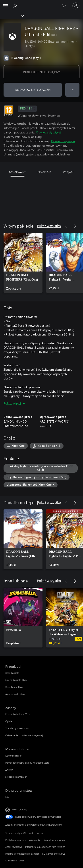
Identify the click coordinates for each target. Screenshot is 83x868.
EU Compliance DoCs (54, 854)
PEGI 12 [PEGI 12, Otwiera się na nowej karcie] (27, 109)
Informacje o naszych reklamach (22, 854)
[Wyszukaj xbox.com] (15, 6)
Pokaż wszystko (49, 226)
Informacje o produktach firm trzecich (45, 847)
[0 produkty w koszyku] (65, 6)
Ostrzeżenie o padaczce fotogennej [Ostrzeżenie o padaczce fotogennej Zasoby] (24, 735)
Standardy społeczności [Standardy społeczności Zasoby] (18, 728)
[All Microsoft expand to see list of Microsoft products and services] (6, 6)
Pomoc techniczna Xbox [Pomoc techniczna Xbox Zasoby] (18, 714)
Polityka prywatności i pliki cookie (23, 840)
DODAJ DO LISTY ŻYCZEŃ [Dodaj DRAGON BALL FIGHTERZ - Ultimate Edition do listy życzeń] (33, 90)
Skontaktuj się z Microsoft (19, 833)
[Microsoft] (41, 3)
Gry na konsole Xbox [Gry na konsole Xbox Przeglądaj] (16, 680)
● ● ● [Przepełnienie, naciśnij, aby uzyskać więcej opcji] (72, 90)
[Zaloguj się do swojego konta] (76, 6)
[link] (23, 263)
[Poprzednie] (66, 226)
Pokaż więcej (14, 403)
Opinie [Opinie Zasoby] (9, 721)
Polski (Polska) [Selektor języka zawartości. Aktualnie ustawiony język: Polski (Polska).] (19, 809)
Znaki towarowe (14, 847)
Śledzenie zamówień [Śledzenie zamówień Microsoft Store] (16, 777)
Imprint (40, 833)
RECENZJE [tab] (44, 172)
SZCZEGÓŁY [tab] (17, 172)
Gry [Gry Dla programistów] (7, 797)
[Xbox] (12, 16)
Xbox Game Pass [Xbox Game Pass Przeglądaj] (14, 687)
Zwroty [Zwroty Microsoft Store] (9, 770)
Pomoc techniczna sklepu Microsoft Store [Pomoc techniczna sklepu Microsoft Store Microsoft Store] (27, 763)
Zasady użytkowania (55, 840)
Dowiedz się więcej (48, 132)
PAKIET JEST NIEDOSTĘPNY (41, 72)
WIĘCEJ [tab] (68, 172)
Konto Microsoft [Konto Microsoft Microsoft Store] (14, 756)
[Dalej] (75, 226)
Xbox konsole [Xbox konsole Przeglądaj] (12, 673)
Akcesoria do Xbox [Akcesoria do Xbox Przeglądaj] (15, 694)
